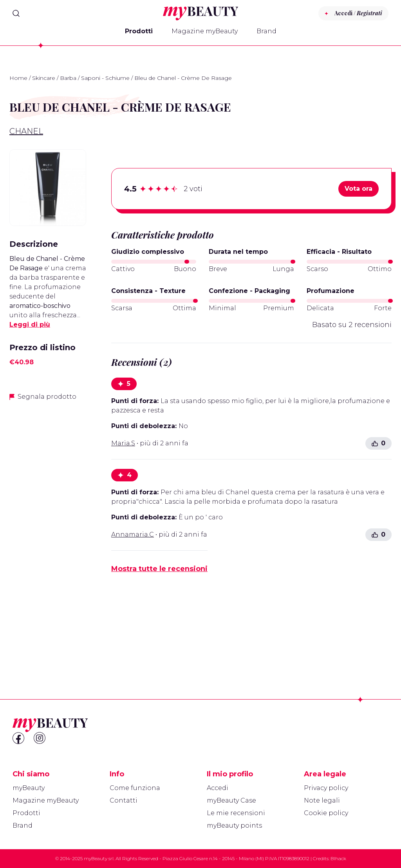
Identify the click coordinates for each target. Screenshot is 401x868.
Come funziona (135, 788)
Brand (266, 31)
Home (18, 78)
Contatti (124, 800)
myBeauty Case (231, 800)
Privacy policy (326, 788)
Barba (68, 78)
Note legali (322, 800)
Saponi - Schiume (105, 78)
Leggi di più (30, 325)
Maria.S (123, 443)
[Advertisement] (48, 532)
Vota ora (359, 189)
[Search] (16, 13)
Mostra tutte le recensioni (159, 569)
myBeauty (29, 788)
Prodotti (139, 31)
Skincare (44, 78)
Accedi (218, 788)
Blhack (338, 858)
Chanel (26, 131)
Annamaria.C (133, 534)
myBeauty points (234, 826)
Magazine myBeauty (205, 31)
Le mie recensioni (236, 813)
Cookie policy (326, 813)
